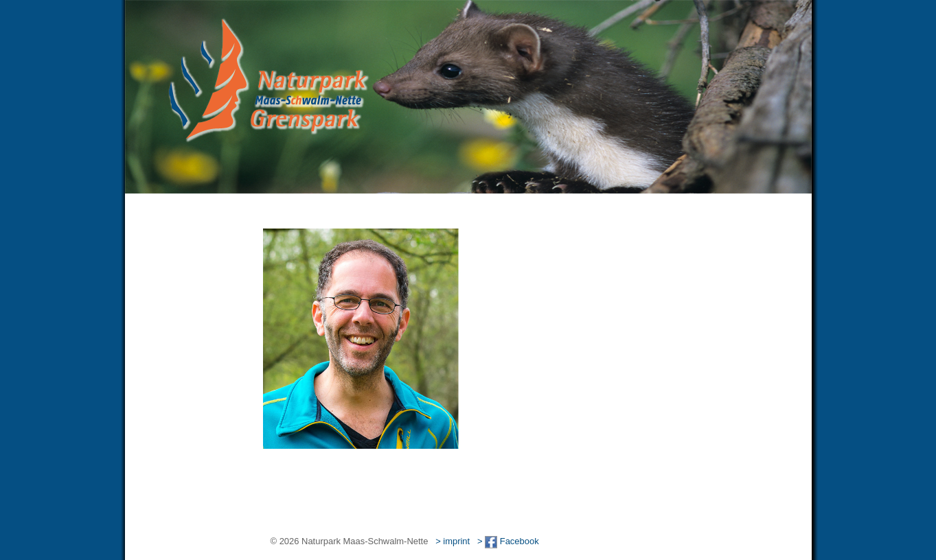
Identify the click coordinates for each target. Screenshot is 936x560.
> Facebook (508, 541)
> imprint (453, 541)
